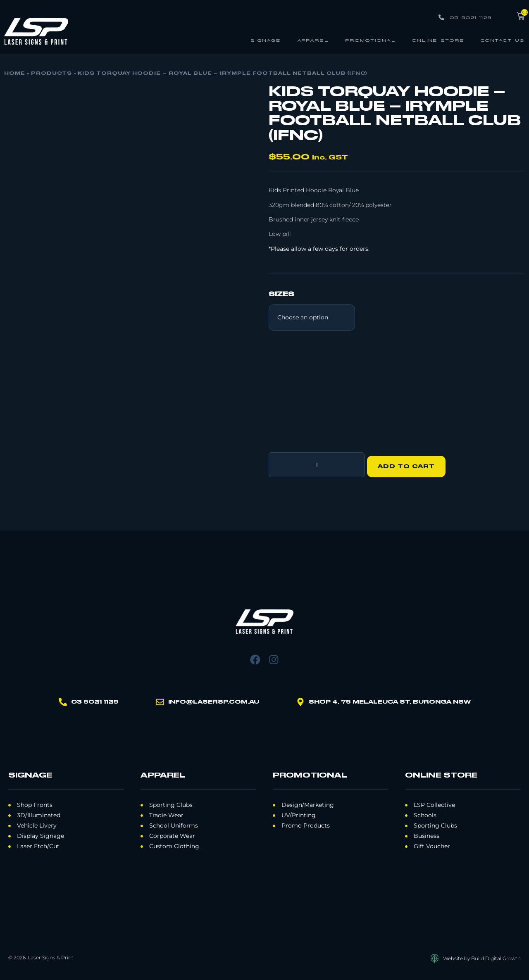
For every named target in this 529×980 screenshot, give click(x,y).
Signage (266, 40)
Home (15, 74)
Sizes (281, 295)
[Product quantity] (317, 463)
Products (51, 74)
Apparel (313, 40)
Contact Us (503, 40)
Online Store (438, 40)
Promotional (371, 40)
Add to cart (410, 463)
